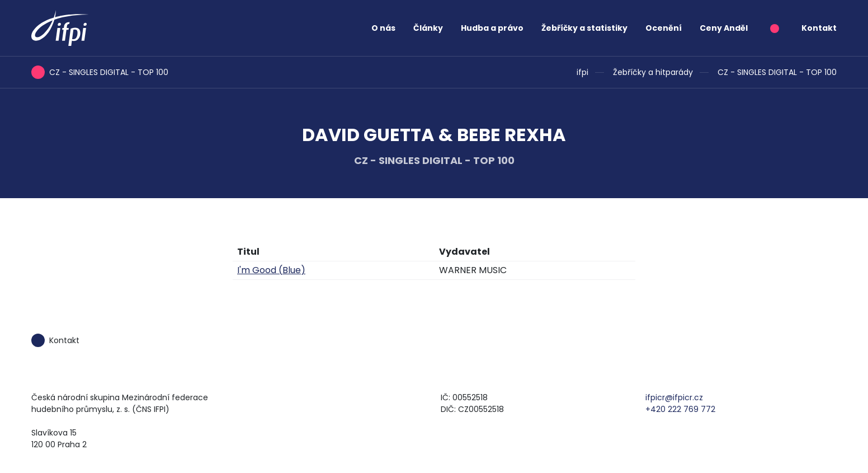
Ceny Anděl (724, 28)
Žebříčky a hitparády (653, 72)
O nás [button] (383, 28)
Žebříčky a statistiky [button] (584, 28)
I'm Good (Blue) (271, 270)
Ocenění (664, 28)
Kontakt (819, 28)
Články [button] (428, 28)
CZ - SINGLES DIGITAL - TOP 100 (777, 72)
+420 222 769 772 (680, 409)
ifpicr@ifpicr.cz (674, 397)
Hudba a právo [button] (492, 28)
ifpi (582, 72)
